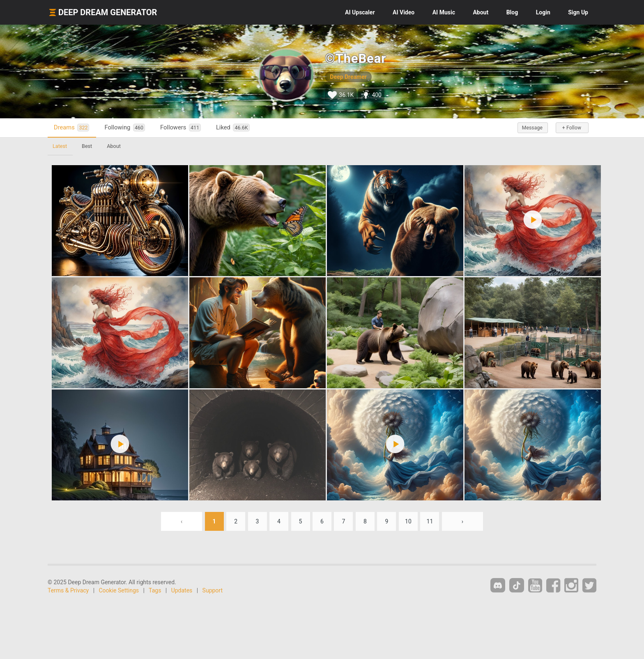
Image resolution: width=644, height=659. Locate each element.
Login (543, 12)
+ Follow (572, 128)
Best (87, 146)
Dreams (71, 128)
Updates (182, 590)
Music (444, 12)
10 (408, 521)
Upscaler (360, 12)
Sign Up (578, 12)
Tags (155, 590)
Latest (60, 146)
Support (213, 590)
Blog (512, 12)
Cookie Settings (119, 590)
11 (430, 521)
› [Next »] (462, 521)
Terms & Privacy (68, 590)
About (481, 12)
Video (404, 12)
